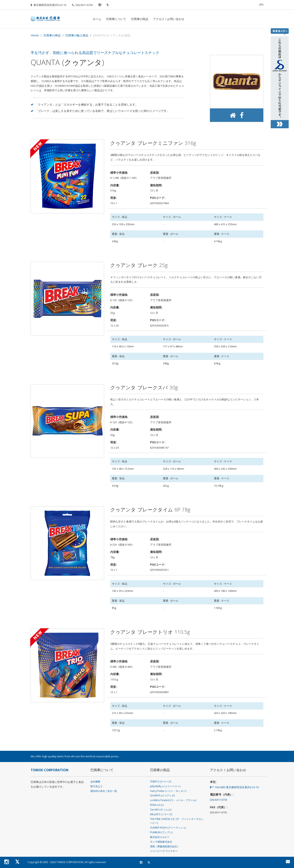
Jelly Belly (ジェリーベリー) (165, 786)
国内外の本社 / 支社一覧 (104, 791)
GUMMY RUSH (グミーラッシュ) (168, 828)
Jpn (261, 5)
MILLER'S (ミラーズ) (161, 814)
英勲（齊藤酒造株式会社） (165, 846)
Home (35, 35)
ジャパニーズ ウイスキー (164, 851)
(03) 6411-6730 (82, 5)
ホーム (97, 19)
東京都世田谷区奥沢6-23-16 (48, 5)
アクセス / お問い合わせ (169, 19)
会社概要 (95, 782)
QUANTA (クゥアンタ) (162, 795)
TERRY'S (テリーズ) (161, 782)
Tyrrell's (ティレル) (161, 810)
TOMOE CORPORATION (70, 862)
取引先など (97, 786)
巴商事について (116, 19)
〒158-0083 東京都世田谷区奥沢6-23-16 (234, 787)
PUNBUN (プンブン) (161, 832)
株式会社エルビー (160, 837)
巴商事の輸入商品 (77, 35)
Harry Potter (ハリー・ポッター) (168, 791)
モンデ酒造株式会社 (161, 842)
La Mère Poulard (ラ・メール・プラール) (173, 800)
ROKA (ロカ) (157, 805)
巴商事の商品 (140, 19)
